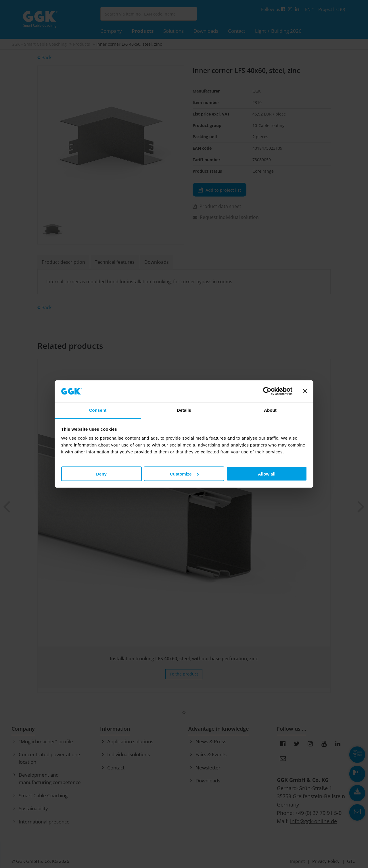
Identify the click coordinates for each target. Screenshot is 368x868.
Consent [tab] (98, 410)
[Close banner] (305, 391)
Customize (184, 474)
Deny (101, 474)
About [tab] (270, 410)
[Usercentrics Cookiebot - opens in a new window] (267, 391)
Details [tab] (184, 410)
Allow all (267, 474)
